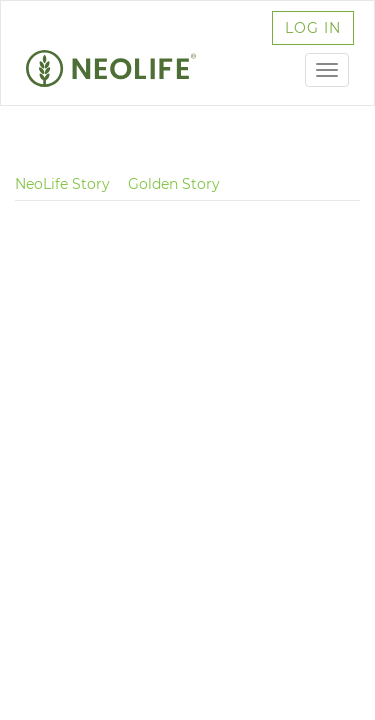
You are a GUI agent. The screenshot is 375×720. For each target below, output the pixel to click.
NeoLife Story (62, 184)
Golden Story (174, 184)
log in (313, 28)
